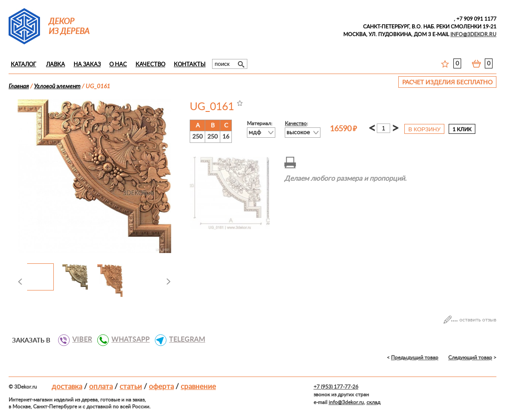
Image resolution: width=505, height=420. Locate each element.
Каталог (23, 65)
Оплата (101, 387)
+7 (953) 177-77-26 (336, 387)
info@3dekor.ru (346, 402)
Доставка (67, 387)
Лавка (55, 65)
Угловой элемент (57, 86)
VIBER (79, 340)
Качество (150, 65)
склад (373, 402)
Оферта (161, 387)
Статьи (131, 387)
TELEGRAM (184, 340)
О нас (118, 65)
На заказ (87, 65)
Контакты (190, 65)
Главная (19, 86)
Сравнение (198, 387)
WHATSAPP (127, 340)
